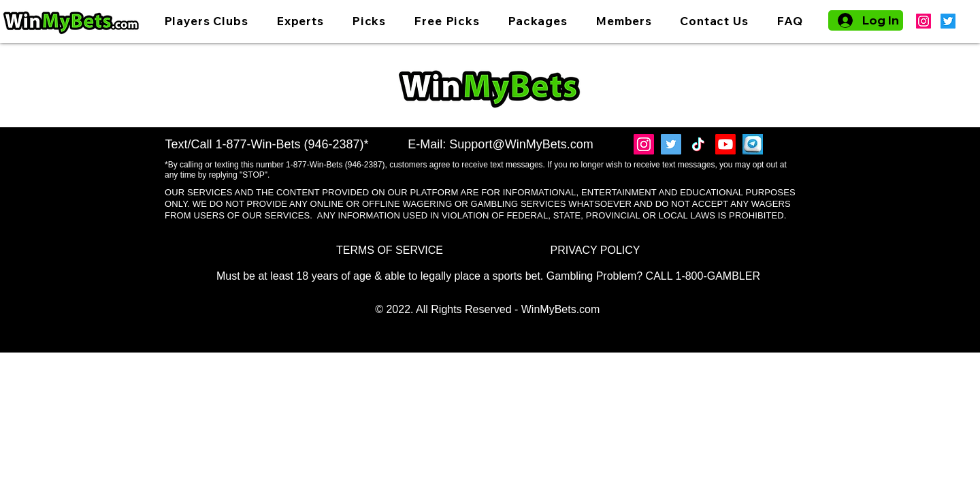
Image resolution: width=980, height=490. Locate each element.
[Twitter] (948, 21)
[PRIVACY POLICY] (595, 251)
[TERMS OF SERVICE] (390, 251)
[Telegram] (753, 144)
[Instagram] (924, 21)
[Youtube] (725, 144)
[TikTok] (698, 144)
